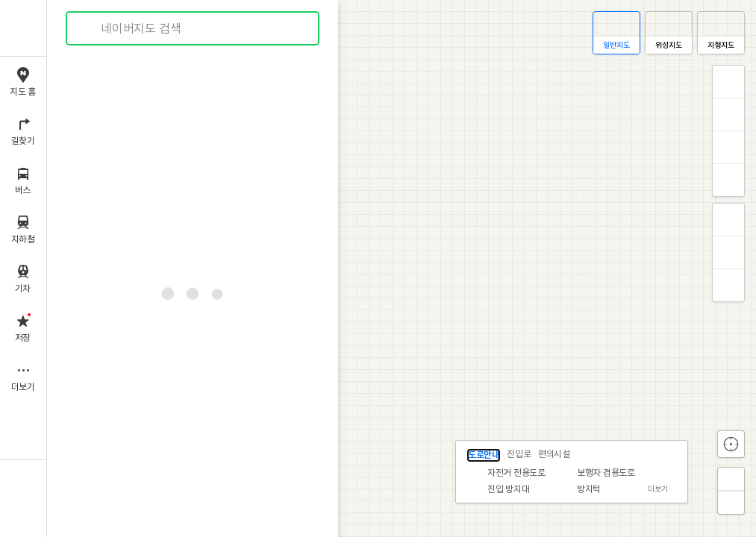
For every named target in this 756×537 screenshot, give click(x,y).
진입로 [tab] (519, 455)
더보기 (658, 489)
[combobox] (193, 28)
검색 (88, 29)
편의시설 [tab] (554, 455)
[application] (402, 268)
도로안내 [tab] (484, 455)
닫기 (675, 453)
